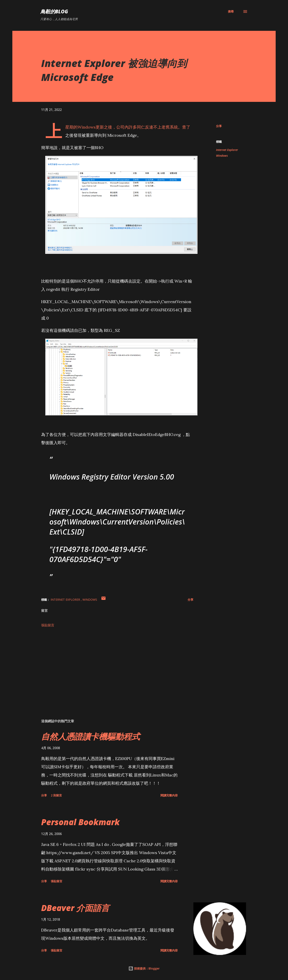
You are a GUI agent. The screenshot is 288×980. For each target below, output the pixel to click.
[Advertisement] (111, 668)
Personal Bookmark (80, 822)
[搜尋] (231, 12)
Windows (222, 156)
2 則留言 (56, 795)
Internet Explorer (227, 150)
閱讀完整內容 (169, 795)
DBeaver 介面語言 (75, 908)
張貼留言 (48, 625)
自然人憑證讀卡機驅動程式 (91, 736)
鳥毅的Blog (54, 11)
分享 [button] (219, 126)
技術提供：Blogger (144, 968)
